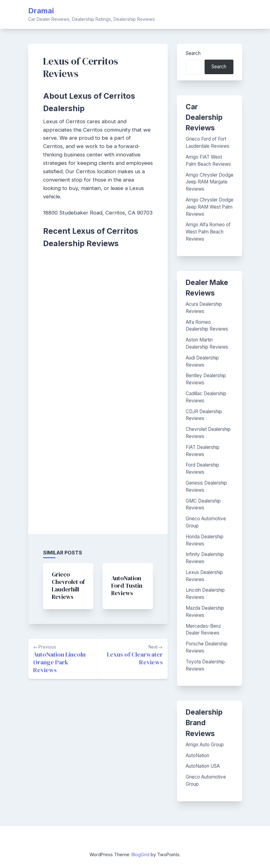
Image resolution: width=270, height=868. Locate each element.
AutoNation (197, 755)
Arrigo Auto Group (205, 745)
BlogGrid (140, 854)
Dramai (41, 11)
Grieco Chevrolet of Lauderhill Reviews (68, 585)
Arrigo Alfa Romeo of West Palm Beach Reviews (208, 232)
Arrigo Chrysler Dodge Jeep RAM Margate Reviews (210, 182)
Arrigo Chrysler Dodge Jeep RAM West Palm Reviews (210, 207)
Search (193, 53)
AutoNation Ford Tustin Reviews (127, 585)
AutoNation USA (203, 766)
